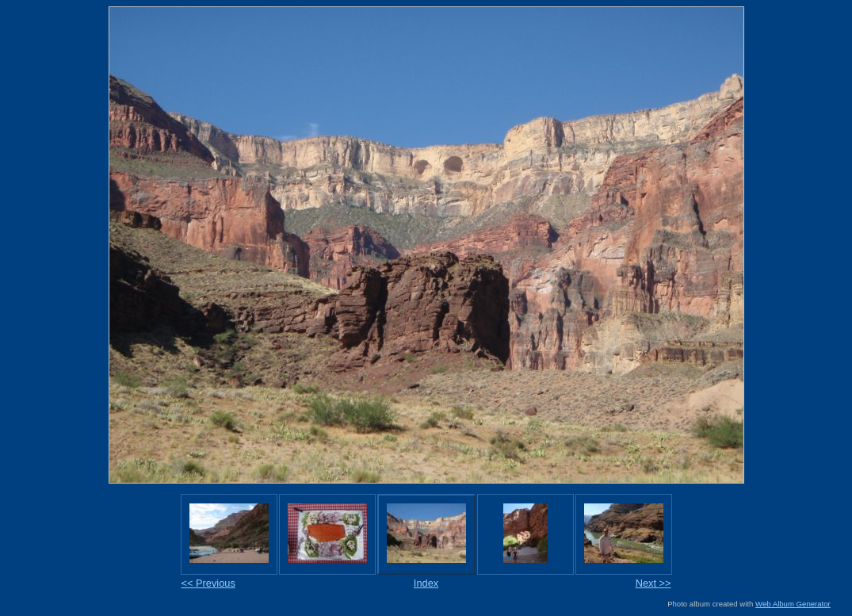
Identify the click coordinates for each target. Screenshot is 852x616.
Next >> (653, 583)
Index (426, 583)
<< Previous (208, 583)
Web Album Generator (793, 604)
